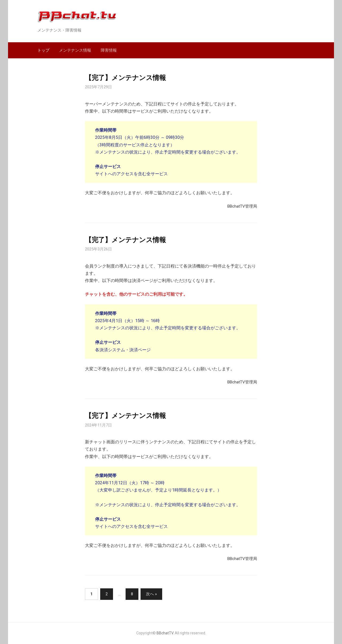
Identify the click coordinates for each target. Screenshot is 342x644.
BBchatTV (165, 633)
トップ (43, 50)
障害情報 (109, 50)
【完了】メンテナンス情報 (125, 78)
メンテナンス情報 (75, 50)
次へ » (151, 594)
